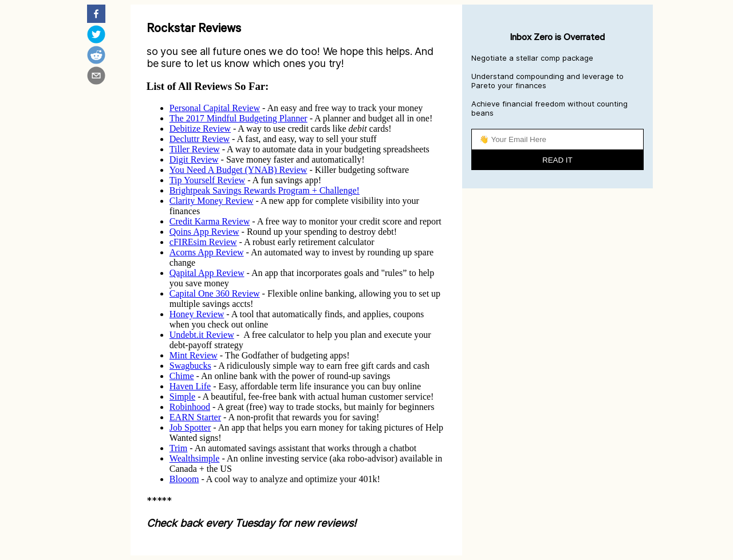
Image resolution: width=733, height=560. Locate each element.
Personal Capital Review (215, 108)
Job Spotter (190, 427)
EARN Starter (195, 417)
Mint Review (194, 355)
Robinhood (190, 407)
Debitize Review (200, 129)
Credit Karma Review (210, 221)
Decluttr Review (200, 139)
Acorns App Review (207, 252)
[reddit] (96, 56)
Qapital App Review (207, 273)
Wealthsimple (195, 458)
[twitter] (96, 36)
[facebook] (96, 15)
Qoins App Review (204, 232)
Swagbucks (190, 366)
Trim (178, 448)
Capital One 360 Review (215, 293)
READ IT (557, 160)
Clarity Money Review (212, 201)
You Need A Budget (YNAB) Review (239, 170)
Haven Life (190, 386)
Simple (182, 397)
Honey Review (197, 314)
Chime (182, 376)
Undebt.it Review (202, 335)
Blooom (184, 479)
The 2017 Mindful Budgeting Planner (239, 118)
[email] (96, 77)
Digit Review (194, 159)
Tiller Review (195, 149)
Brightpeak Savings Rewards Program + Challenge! (265, 190)
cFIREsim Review (203, 242)
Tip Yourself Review (207, 180)
